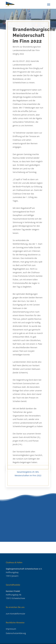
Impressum (11, 629)
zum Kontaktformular (16, 614)
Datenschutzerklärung (16, 633)
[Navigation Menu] (49, 4)
